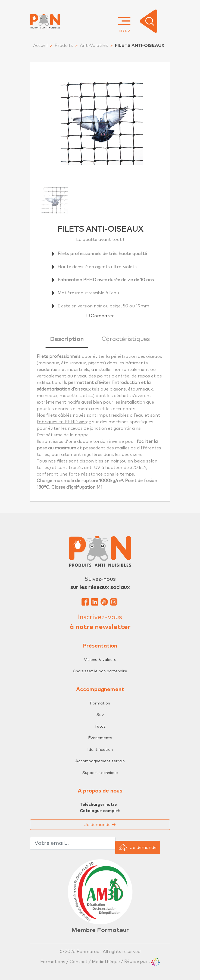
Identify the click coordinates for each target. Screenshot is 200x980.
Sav (100, 715)
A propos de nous (100, 791)
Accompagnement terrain (100, 761)
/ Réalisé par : (140, 961)
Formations (53, 961)
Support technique (100, 773)
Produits (64, 46)
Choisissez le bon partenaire (100, 671)
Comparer (102, 316)
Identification (100, 750)
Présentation (100, 646)
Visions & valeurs (100, 660)
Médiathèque (106, 961)
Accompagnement (100, 689)
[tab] (67, 341)
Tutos (100, 726)
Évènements (100, 738)
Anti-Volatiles (94, 46)
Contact (79, 961)
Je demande (100, 825)
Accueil (40, 46)
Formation (100, 703)
